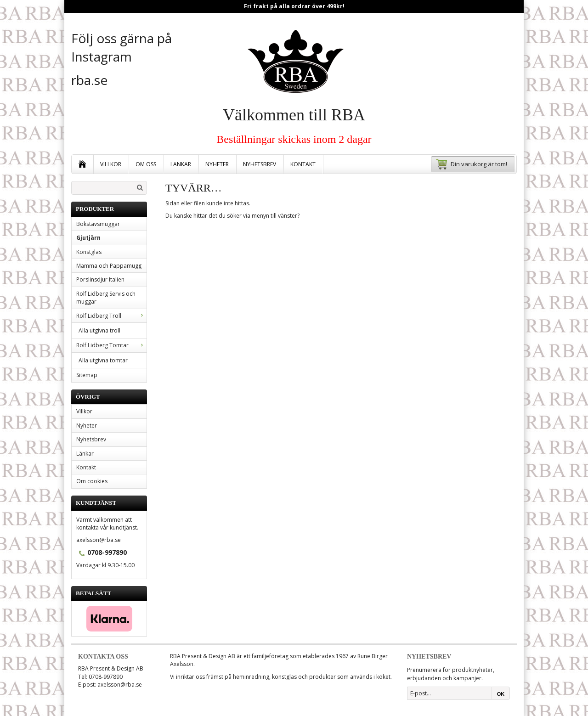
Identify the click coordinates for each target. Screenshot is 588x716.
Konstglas (89, 252)
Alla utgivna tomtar (103, 360)
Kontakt (303, 164)
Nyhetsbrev (260, 164)
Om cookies (92, 481)
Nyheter (217, 164)
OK (501, 694)
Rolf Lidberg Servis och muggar (106, 298)
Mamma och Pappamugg (109, 266)
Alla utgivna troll (99, 330)
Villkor (111, 164)
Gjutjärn (88, 238)
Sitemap (87, 375)
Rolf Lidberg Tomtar (111, 345)
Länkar (181, 164)
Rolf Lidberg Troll (111, 316)
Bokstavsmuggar (98, 224)
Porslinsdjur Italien (100, 279)
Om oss (146, 164)
